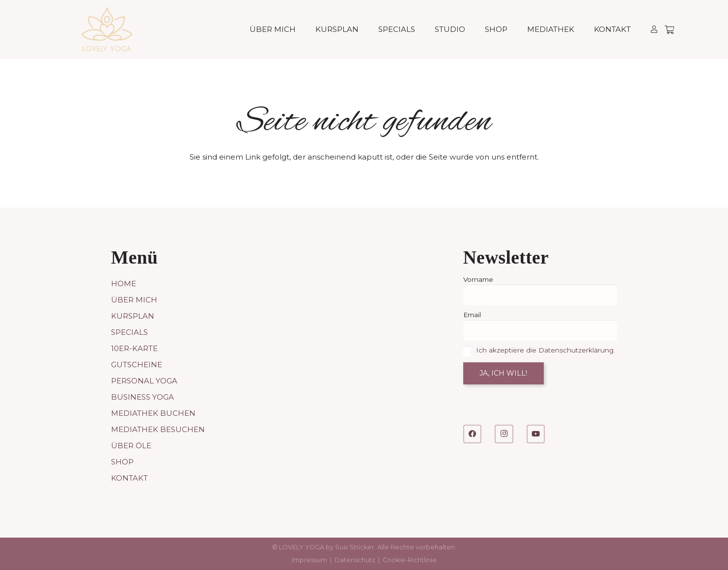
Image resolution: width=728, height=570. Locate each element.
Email (472, 315)
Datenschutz (355, 560)
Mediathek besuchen (158, 429)
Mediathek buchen (153, 413)
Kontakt (129, 478)
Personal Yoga (144, 381)
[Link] (654, 29)
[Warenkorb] (669, 29)
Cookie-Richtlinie (410, 560)
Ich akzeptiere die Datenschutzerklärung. (546, 350)
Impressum (309, 560)
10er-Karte (134, 348)
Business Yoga (142, 397)
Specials (129, 332)
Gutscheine (137, 365)
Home (124, 284)
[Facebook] (473, 434)
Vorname (478, 279)
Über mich (134, 300)
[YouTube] (536, 434)
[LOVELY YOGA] (107, 29)
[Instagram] (504, 434)
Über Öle (131, 446)
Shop (122, 462)
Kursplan (133, 316)
